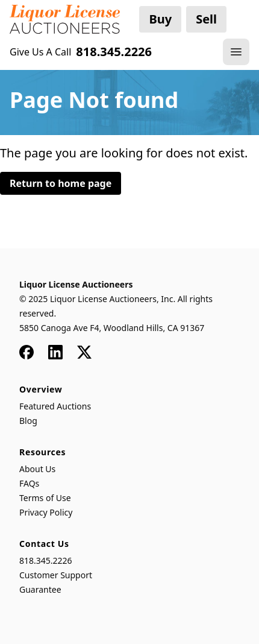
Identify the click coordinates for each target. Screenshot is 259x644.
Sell (206, 19)
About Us (37, 469)
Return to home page (61, 183)
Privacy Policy (46, 512)
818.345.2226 (46, 560)
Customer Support (56, 575)
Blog (28, 421)
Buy (160, 19)
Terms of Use (45, 498)
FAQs (29, 483)
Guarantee (40, 589)
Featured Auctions (55, 406)
